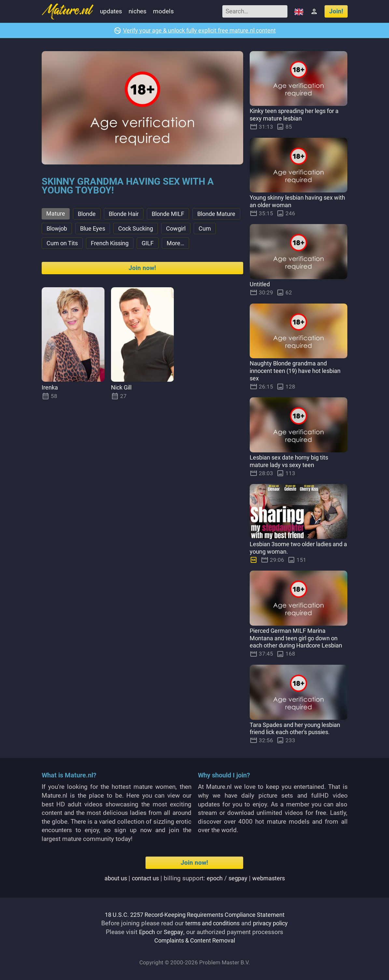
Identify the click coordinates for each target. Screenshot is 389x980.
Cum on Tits (123, 246)
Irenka (50, 406)
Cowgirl (57, 246)
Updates (111, 11)
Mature (56, 214)
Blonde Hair (126, 214)
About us (113, 878)
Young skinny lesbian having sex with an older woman (294, 202)
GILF (212, 246)
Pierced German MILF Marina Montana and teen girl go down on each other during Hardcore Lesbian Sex (299, 642)
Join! (336, 11)
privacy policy (272, 923)
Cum (87, 246)
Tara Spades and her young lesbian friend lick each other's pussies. (297, 729)
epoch (215, 878)
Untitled (260, 284)
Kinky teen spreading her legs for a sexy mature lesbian (297, 115)
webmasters (271, 878)
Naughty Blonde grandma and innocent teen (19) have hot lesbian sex (298, 371)
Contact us (144, 878)
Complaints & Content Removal (194, 941)
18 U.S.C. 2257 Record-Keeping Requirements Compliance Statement (195, 915)
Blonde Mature (67, 230)
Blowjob (111, 230)
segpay (239, 878)
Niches (138, 11)
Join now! (142, 286)
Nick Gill (123, 406)
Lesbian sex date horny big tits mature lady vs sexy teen (292, 462)
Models (163, 11)
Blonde (88, 214)
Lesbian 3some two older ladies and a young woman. (294, 548)
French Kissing (173, 246)
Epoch (147, 932)
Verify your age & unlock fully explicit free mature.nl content (199, 30)
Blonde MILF (173, 214)
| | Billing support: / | (194, 878)
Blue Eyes (148, 230)
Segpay (174, 932)
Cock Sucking (194, 230)
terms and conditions (211, 923)
